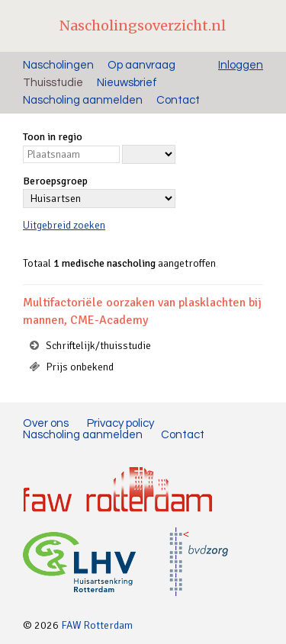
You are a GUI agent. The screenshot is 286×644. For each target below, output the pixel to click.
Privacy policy (121, 423)
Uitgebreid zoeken (64, 225)
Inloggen (241, 65)
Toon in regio (53, 137)
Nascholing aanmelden (83, 100)
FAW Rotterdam (97, 625)
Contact (178, 100)
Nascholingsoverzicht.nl (143, 26)
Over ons (46, 423)
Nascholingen (58, 65)
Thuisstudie (53, 83)
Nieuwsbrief (127, 83)
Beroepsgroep (55, 181)
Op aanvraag (141, 65)
